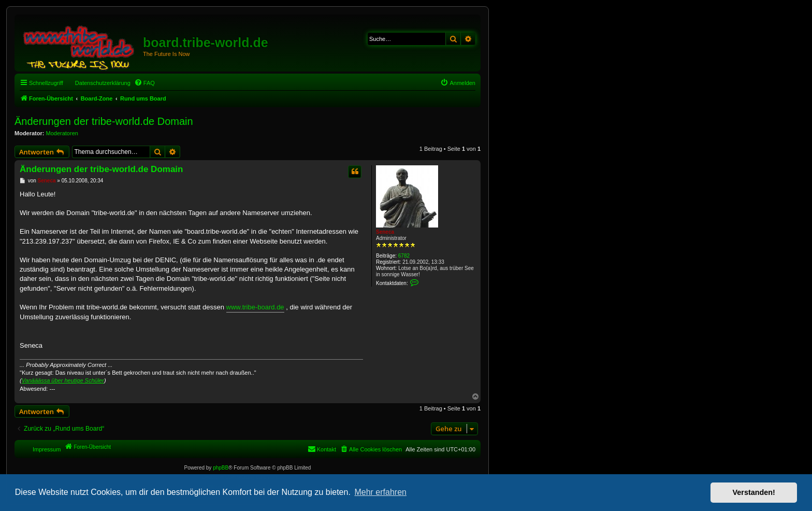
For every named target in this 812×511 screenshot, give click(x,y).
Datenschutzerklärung (103, 83)
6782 (404, 256)
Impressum (47, 449)
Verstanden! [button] (754, 492)
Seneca (385, 232)
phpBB (221, 468)
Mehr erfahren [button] (380, 492)
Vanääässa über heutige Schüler (63, 380)
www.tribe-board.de (255, 307)
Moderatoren (62, 133)
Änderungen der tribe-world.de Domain (104, 121)
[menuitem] (144, 83)
